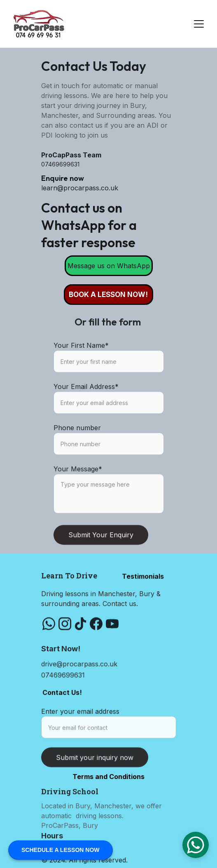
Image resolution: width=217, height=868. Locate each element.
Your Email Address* (86, 407)
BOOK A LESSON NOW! (108, 295)
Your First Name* (81, 366)
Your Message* (78, 490)
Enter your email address (80, 717)
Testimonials (143, 578)
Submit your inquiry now (95, 763)
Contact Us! (62, 695)
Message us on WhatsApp (109, 266)
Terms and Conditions (108, 777)
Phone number (77, 449)
